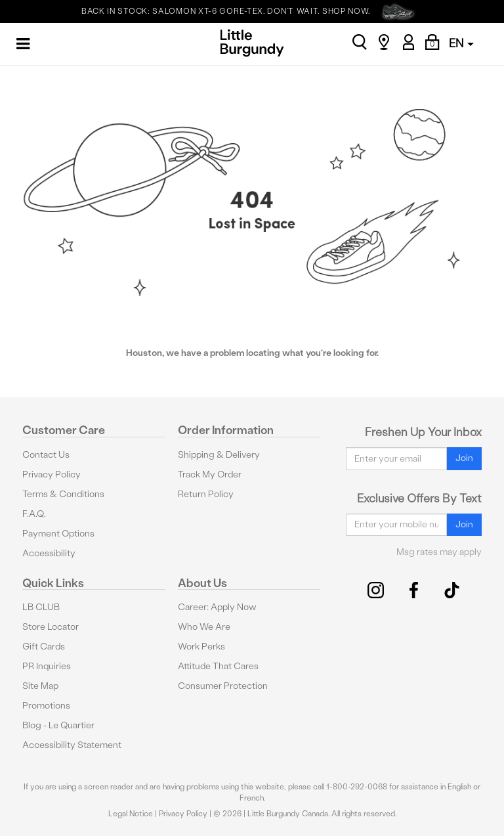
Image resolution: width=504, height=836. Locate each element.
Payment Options (58, 534)
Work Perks (201, 647)
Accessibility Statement (72, 745)
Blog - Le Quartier (58, 725)
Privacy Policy (52, 474)
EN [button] (461, 43)
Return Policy (206, 494)
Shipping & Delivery (219, 455)
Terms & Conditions (63, 494)
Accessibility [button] (49, 553)
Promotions (46, 706)
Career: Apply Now (217, 607)
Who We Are (204, 627)
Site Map (40, 686)
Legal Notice (131, 814)
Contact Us (46, 455)
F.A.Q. (34, 514)
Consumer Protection (223, 686)
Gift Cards (44, 647)
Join (464, 458)
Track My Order (210, 474)
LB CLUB (41, 607)
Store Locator (51, 627)
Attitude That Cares (218, 666)
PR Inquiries (47, 666)
